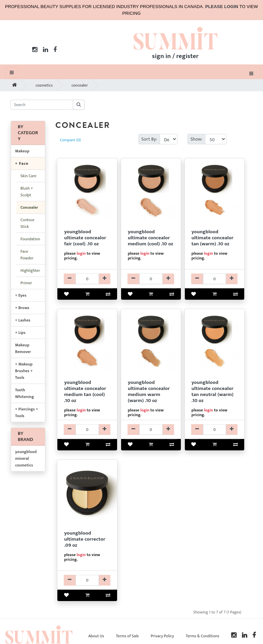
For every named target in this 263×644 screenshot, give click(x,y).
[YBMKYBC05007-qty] (151, 430)
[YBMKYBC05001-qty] (87, 279)
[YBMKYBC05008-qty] (215, 430)
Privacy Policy (162, 636)
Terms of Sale (127, 636)
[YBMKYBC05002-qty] (151, 279)
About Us (96, 636)
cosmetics (44, 85)
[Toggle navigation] (251, 73)
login (81, 253)
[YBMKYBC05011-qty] (87, 580)
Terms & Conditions (203, 636)
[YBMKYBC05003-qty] (215, 279)
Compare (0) (70, 140)
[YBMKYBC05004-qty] (87, 430)
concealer (80, 85)
